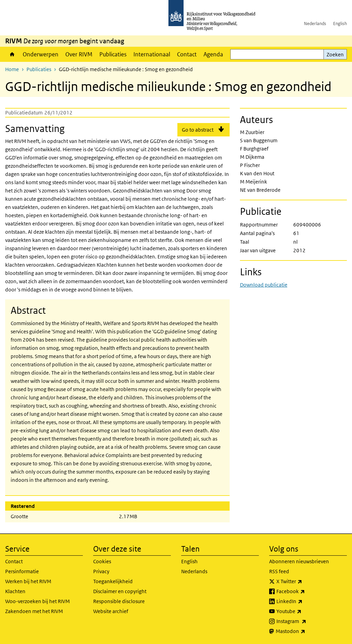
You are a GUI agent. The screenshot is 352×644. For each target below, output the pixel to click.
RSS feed (279, 571)
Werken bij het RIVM (28, 581)
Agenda (213, 54)
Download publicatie (264, 285)
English (340, 24)
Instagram (306, 621)
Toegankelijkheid (113, 581)
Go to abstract (198, 130)
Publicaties (113, 54)
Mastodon (306, 631)
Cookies (102, 561)
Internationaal (152, 54)
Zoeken (335, 54)
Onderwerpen (41, 54)
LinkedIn (305, 601)
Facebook (306, 591)
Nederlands (315, 24)
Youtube (304, 611)
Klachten (15, 591)
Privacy (101, 571)
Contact (187, 54)
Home (12, 54)
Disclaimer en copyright (120, 591)
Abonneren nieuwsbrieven (299, 561)
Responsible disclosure (119, 601)
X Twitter (304, 581)
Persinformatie (22, 571)
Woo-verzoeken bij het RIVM (37, 601)
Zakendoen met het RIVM (34, 611)
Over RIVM (79, 54)
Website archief (111, 611)
